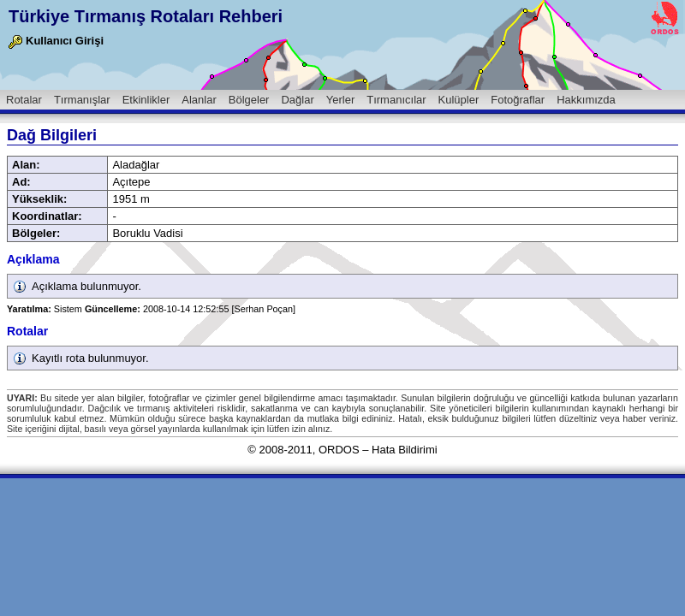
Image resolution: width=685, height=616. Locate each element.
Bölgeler (249, 100)
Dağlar (297, 100)
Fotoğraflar (518, 100)
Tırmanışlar (82, 100)
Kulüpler (459, 100)
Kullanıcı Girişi (56, 41)
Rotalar (24, 100)
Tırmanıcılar (396, 100)
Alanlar (199, 100)
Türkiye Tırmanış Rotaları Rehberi (146, 16)
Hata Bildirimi (405, 450)
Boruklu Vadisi (147, 233)
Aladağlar (136, 165)
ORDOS (339, 450)
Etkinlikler (146, 100)
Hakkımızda (586, 100)
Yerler (340, 100)
